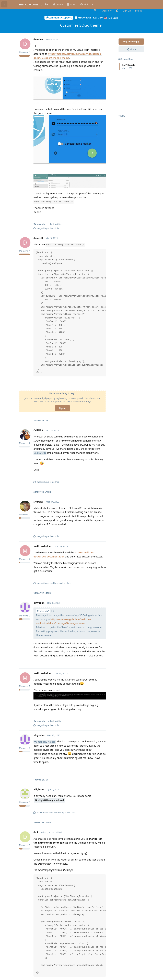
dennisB (45, 611)
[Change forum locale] (107, 11)
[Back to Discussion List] (4, 4)
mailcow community (33, 4)
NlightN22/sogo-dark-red (49, 800)
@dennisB (40, 453)
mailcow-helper (46, 742)
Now (122, 116)
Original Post (126, 59)
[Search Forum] (95, 11)
